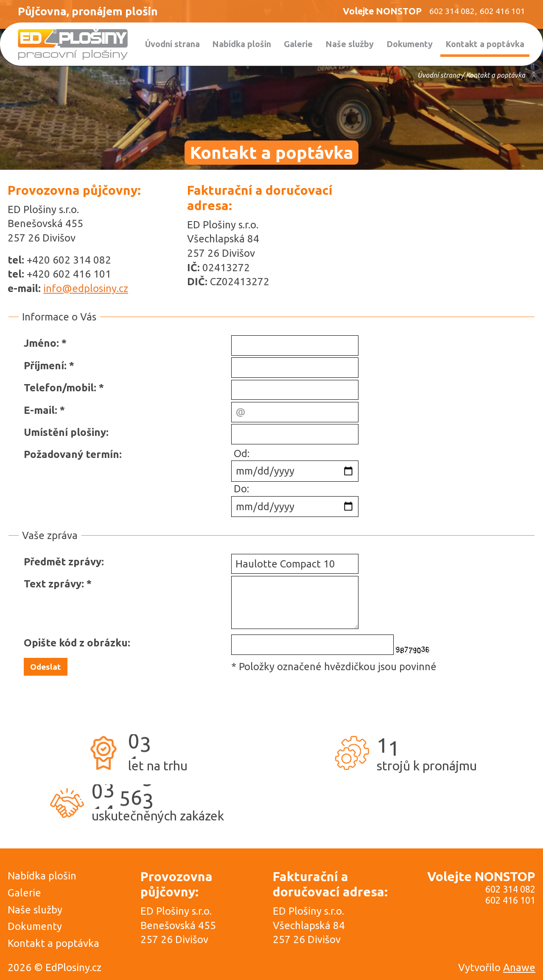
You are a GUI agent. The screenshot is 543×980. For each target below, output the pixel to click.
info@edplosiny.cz (86, 288)
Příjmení (44, 366)
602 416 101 (510, 900)
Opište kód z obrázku (76, 643)
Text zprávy (53, 584)
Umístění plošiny (65, 432)
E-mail (39, 410)
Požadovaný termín (71, 454)
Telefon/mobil (59, 388)
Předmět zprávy (63, 562)
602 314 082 (510, 889)
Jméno (40, 343)
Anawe (519, 967)
